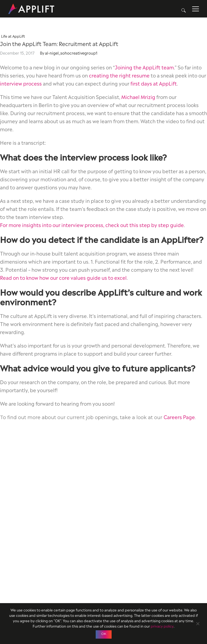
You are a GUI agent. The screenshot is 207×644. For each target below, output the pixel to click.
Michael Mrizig (138, 96)
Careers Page (179, 417)
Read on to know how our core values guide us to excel (63, 277)
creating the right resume (119, 75)
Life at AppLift (13, 36)
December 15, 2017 (17, 53)
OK (104, 634)
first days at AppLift (154, 83)
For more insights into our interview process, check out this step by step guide (92, 224)
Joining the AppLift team (144, 67)
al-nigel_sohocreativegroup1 (71, 53)
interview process (21, 83)
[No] (198, 623)
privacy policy (162, 626)
